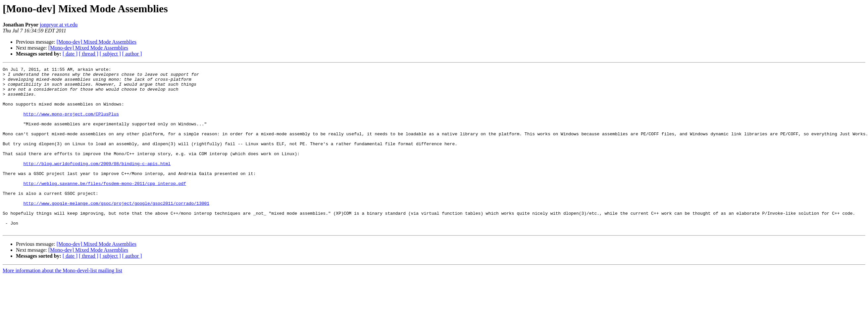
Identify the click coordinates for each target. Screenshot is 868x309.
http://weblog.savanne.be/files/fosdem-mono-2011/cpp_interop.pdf (104, 207)
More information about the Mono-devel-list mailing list (62, 303)
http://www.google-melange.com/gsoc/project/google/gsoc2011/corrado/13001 (116, 231)
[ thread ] (89, 54)
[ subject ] (110, 54)
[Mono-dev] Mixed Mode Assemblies (97, 42)
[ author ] (132, 54)
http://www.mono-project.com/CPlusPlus (71, 124)
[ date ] (70, 54)
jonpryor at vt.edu (59, 25)
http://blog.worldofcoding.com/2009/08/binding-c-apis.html (97, 183)
